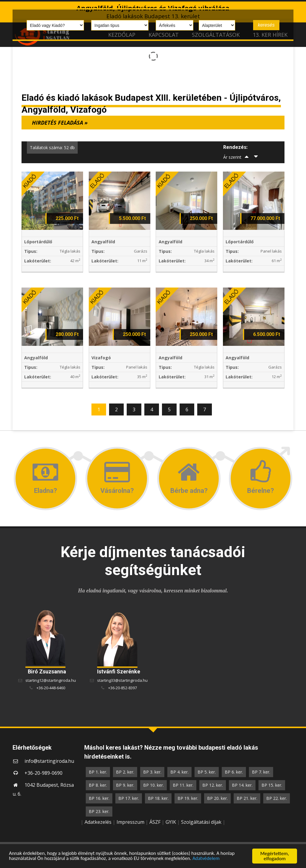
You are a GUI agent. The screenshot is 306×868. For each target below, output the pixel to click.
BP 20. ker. (217, 798)
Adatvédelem (208, 859)
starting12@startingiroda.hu (51, 680)
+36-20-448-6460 (51, 688)
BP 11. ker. (183, 785)
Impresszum (130, 822)
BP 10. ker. (153, 785)
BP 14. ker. (242, 785)
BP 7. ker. (261, 772)
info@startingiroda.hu (49, 761)
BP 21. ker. (247, 798)
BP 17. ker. (129, 798)
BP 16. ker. (99, 798)
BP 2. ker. (125, 772)
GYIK (171, 822)
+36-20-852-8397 (123, 688)
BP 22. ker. (277, 798)
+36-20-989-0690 (43, 773)
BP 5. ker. (207, 772)
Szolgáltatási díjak (201, 822)
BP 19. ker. (188, 798)
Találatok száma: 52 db (52, 148)
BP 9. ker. (125, 785)
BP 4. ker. (179, 772)
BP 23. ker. (99, 811)
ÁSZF (155, 822)
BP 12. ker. (213, 785)
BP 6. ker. (234, 772)
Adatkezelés (98, 822)
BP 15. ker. (272, 785)
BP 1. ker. (98, 772)
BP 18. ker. (158, 798)
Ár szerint (232, 157)
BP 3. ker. (152, 772)
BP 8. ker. (98, 785)
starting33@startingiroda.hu (122, 680)
